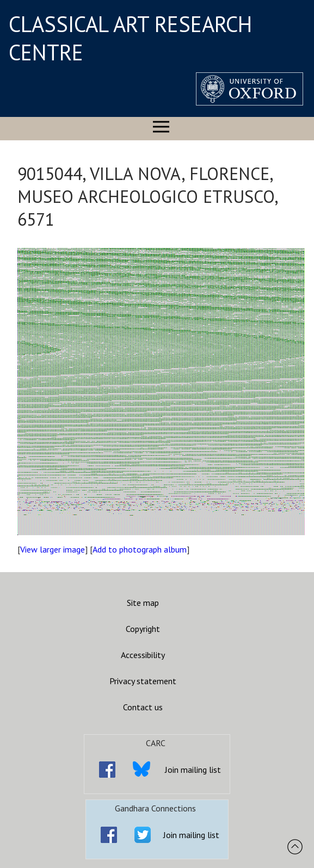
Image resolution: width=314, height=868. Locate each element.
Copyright (143, 629)
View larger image (53, 549)
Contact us (143, 707)
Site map (143, 603)
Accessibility (143, 655)
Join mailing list (193, 770)
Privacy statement (143, 681)
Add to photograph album (140, 549)
